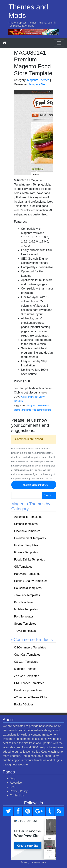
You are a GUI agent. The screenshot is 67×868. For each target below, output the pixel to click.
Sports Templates (25, 624)
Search (49, 495)
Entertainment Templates (30, 538)
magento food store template (37, 410)
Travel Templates (25, 631)
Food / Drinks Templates (29, 560)
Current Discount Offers (34, 485)
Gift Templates (23, 567)
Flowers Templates (26, 552)
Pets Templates (24, 617)
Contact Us (17, 795)
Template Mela (38, 84)
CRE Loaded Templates (29, 683)
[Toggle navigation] (59, 43)
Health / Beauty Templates (31, 581)
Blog (13, 778)
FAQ (13, 787)
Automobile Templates (28, 517)
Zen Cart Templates (27, 676)
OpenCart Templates (27, 655)
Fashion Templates (26, 545)
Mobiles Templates (26, 609)
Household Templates (28, 588)
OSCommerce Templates (30, 647)
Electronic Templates (27, 531)
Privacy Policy (19, 791)
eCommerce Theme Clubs (31, 697)
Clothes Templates (26, 524)
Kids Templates (24, 602)
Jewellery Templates (27, 595)
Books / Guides (24, 704)
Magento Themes (38, 80)
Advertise (16, 783)
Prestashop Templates (28, 690)
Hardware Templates (27, 574)
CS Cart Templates (26, 662)
